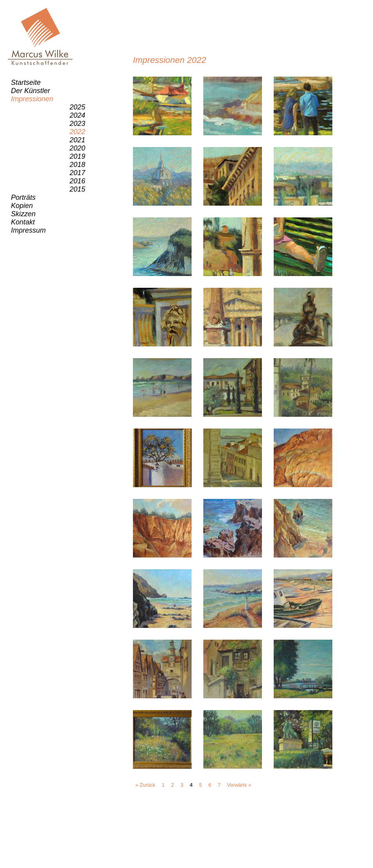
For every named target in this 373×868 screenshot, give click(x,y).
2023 (77, 124)
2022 (77, 132)
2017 (77, 173)
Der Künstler (30, 91)
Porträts (23, 197)
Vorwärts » (239, 785)
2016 (77, 181)
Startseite (26, 82)
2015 (77, 189)
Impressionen (32, 99)
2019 (77, 156)
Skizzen (23, 214)
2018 (77, 165)
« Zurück (146, 785)
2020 (77, 148)
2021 (77, 140)
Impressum (28, 230)
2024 (77, 115)
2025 (77, 107)
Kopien (22, 206)
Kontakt (23, 222)
